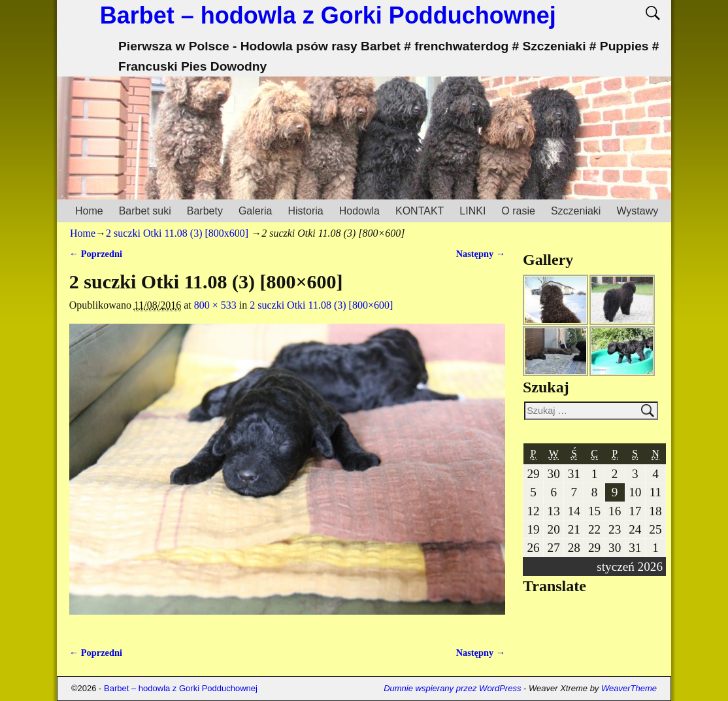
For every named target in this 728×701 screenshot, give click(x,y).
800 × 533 (215, 305)
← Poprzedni (96, 254)
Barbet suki (145, 211)
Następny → (481, 254)
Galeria (256, 211)
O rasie (518, 211)
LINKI (472, 211)
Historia (305, 211)
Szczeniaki (576, 211)
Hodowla (359, 211)
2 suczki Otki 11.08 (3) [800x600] (177, 233)
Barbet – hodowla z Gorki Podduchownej (328, 15)
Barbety (205, 211)
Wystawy (637, 211)
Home (89, 211)
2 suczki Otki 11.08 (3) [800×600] (321, 305)
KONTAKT (420, 211)
